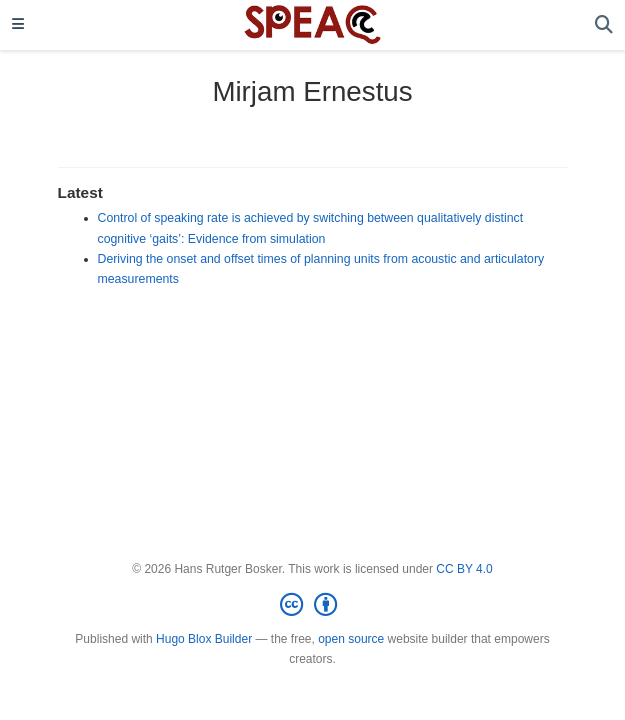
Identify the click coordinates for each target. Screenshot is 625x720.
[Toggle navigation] (18, 25)
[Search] (604, 25)
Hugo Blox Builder (204, 639)
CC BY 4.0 (464, 569)
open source (351, 639)
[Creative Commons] (312, 605)
